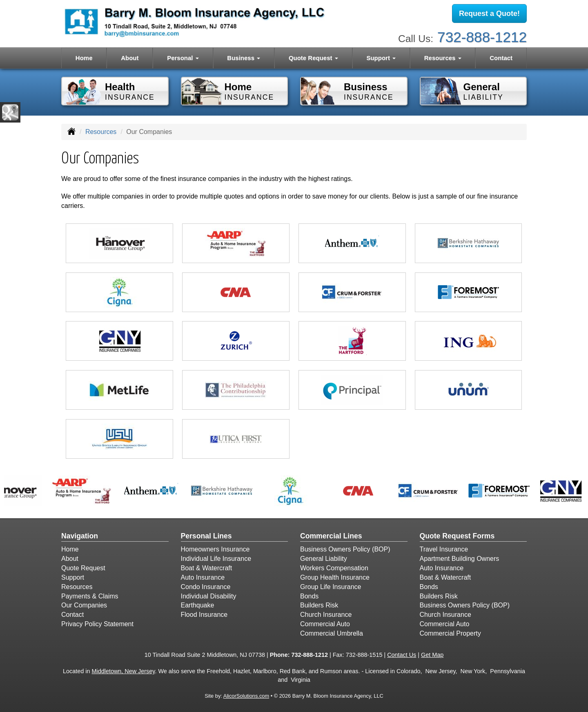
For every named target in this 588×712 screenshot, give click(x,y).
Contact (501, 58)
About (130, 58)
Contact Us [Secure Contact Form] (402, 655)
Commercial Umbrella (332, 633)
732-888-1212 (482, 37)
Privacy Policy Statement (97, 624)
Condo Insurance (206, 587)
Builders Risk (319, 605)
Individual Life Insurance (216, 559)
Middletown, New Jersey (124, 671)
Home (84, 58)
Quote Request (83, 568)
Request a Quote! (489, 13)
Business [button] (244, 58)
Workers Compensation (334, 568)
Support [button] (381, 58)
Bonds (309, 596)
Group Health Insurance (335, 577)
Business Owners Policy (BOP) (345, 549)
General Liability (324, 559)
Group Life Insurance (331, 587)
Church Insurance (326, 615)
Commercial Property (450, 633)
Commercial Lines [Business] (331, 536)
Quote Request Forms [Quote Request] (457, 536)
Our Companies (84, 605)
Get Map (432, 655)
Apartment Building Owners (460, 559)
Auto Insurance (203, 577)
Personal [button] (183, 58)
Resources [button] (443, 58)
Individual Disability (209, 596)
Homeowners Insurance (215, 549)
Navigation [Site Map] (80, 536)
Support (73, 577)
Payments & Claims (90, 596)
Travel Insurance (444, 549)
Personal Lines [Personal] (206, 536)
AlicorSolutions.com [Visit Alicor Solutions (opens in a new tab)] (246, 696)
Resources (101, 132)
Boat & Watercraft (207, 568)
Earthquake (198, 605)
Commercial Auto (325, 624)
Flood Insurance (204, 615)
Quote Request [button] (313, 58)
